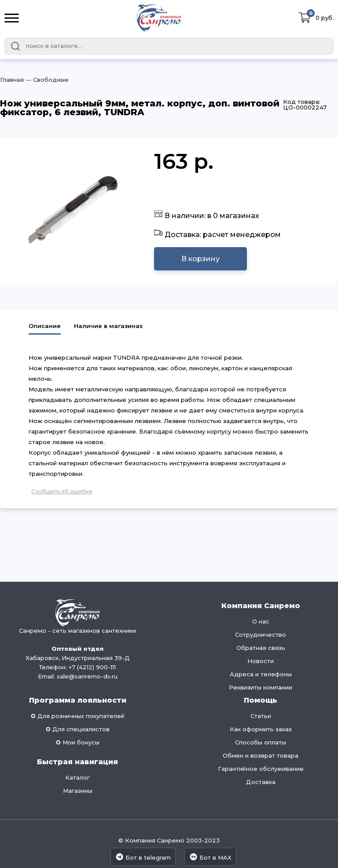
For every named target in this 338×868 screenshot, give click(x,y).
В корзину (200, 259)
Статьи (261, 716)
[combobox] (169, 46)
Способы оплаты (261, 742)
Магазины (78, 791)
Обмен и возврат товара (261, 755)
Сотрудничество (261, 635)
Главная (12, 80)
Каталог (77, 777)
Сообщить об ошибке (62, 491)
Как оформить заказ (261, 729)
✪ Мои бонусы (78, 742)
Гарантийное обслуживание (261, 769)
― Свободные (46, 80)
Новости (261, 661)
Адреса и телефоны (261, 674)
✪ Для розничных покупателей (78, 716)
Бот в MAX (210, 857)
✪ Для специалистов (78, 729)
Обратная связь (261, 648)
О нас (261, 621)
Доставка (261, 782)
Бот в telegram (143, 857)
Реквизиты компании (261, 687)
